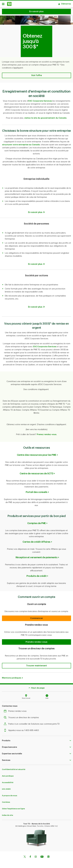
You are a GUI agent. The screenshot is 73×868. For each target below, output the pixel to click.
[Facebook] (30, 856)
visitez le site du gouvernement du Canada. (46, 117)
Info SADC (6, 788)
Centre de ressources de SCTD (36, 472)
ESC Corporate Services (40, 100)
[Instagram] (36, 856)
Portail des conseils (37, 491)
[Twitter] (25, 856)
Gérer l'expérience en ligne (13, 807)
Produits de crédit (36, 575)
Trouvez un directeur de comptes (22, 716)
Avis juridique (8, 775)
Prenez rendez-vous (16, 710)
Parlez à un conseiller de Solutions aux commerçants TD (32, 723)
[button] (36, 74)
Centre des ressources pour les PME (37, 454)
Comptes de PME (37, 522)
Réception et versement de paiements (37, 556)
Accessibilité (8, 781)
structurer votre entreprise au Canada (21, 143)
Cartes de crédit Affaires (36, 541)
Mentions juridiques (12, 677)
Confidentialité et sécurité (14, 768)
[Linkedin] (48, 856)
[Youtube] (42, 856)
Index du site (7, 814)
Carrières (6, 801)
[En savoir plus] (37, 211)
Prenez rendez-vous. (47, 433)
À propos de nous (10, 794)
